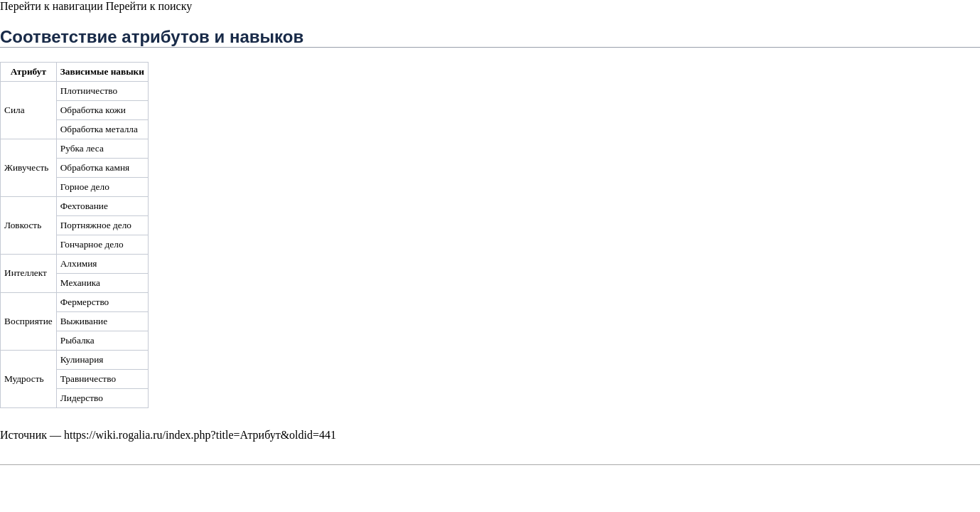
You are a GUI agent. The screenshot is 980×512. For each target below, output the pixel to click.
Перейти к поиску (149, 6)
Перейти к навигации (52, 6)
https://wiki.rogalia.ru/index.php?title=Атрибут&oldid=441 (200, 435)
